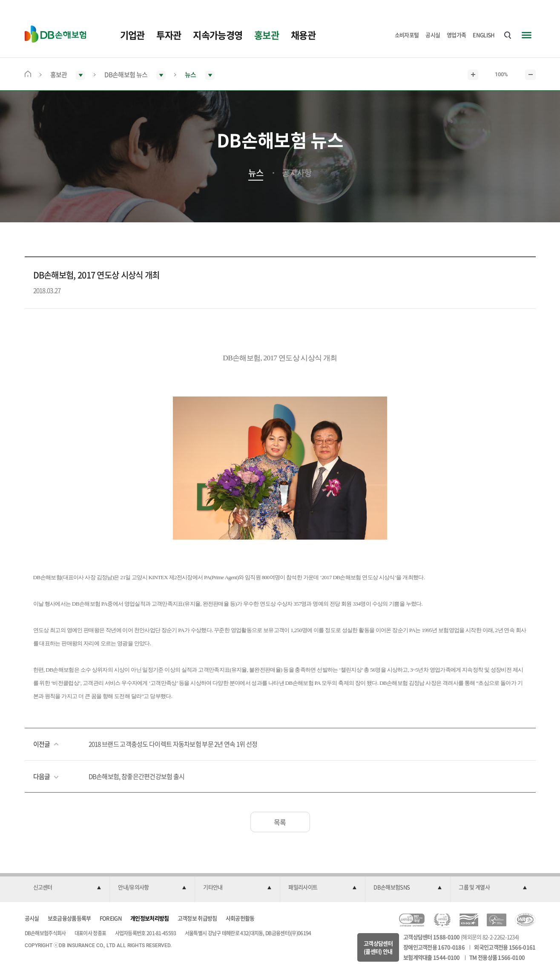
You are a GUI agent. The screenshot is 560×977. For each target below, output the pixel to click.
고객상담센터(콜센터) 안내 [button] (378, 947)
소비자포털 (407, 35)
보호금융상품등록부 (69, 918)
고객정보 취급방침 (197, 918)
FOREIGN (111, 918)
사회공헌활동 (240, 918)
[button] (67, 888)
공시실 (433, 35)
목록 (280, 822)
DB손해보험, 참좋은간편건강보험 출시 (137, 776)
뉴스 (256, 173)
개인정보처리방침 (149, 918)
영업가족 (456, 35)
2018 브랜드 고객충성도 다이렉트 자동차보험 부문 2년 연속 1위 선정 (173, 744)
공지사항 (297, 173)
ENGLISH (484, 35)
